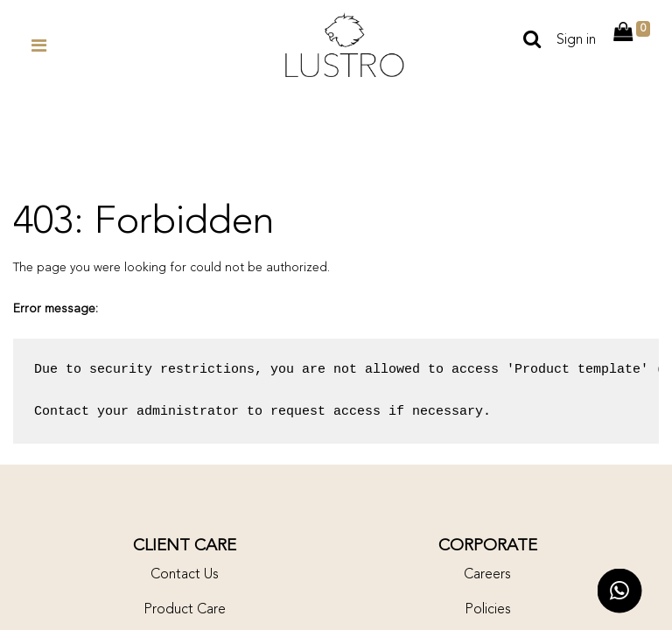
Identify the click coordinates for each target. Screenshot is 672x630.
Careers (487, 575)
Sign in (576, 40)
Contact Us (185, 575)
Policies (488, 610)
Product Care (185, 610)
